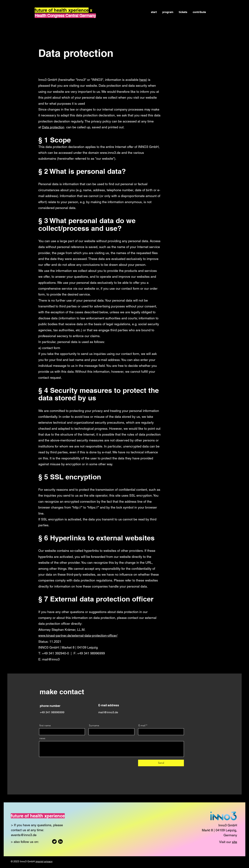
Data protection (53, 127)
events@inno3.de (24, 835)
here (143, 80)
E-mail (142, 725)
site (235, 842)
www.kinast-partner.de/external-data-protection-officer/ (78, 635)
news (42, 738)
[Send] (161, 763)
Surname (94, 725)
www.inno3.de (110, 153)
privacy (48, 861)
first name (45, 725)
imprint (40, 861)
